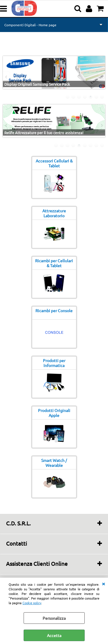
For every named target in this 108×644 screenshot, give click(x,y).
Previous (7, 77)
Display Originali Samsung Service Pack (37, 84)
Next (101, 77)
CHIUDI (103, 583)
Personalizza (54, 618)
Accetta (54, 635)
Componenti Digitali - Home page (30, 25)
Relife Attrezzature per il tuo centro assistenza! (44, 133)
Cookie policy (32, 603)
